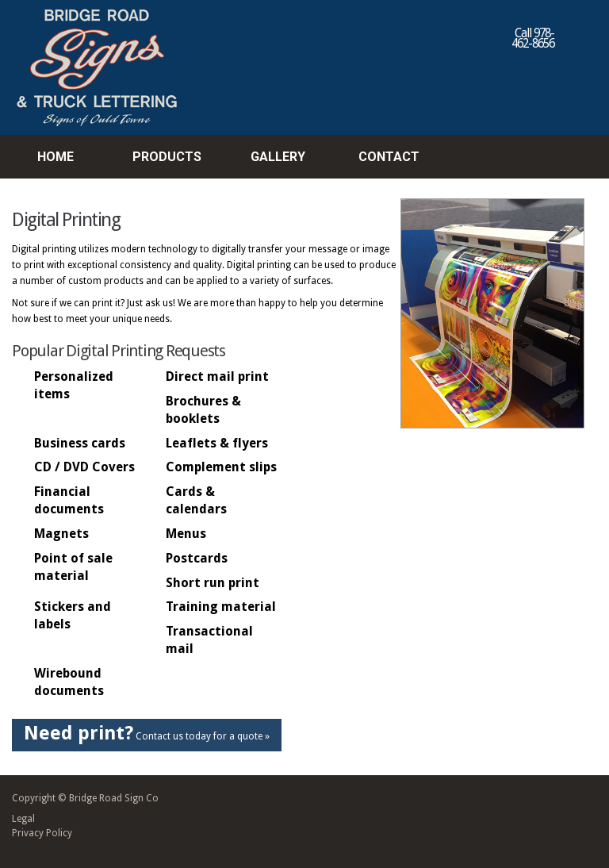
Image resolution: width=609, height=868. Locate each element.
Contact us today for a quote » (147, 733)
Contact (389, 157)
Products (163, 157)
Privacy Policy (42, 833)
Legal (23, 819)
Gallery (278, 157)
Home (56, 157)
